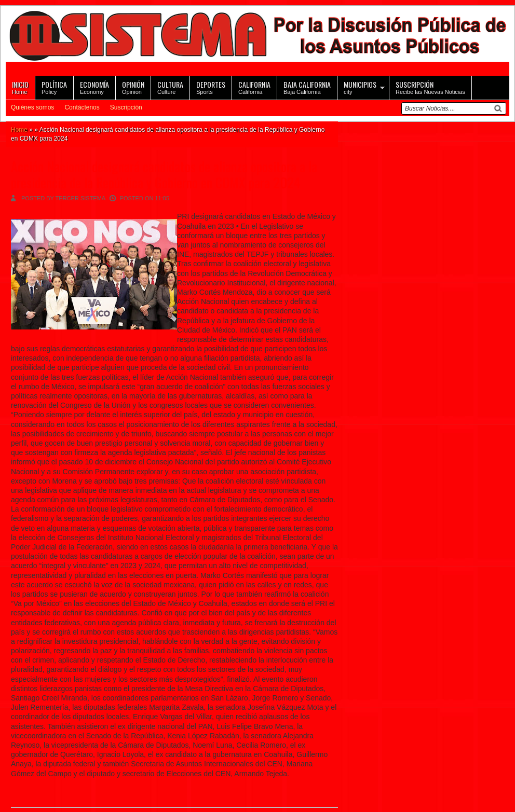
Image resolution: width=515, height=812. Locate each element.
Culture (170, 87)
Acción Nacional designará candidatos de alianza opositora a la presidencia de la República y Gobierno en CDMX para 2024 (164, 174)
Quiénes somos (32, 107)
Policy (54, 87)
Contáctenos (82, 107)
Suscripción (126, 107)
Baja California (307, 87)
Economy (94, 87)
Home (20, 87)
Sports (211, 87)
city (360, 87)
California (254, 87)
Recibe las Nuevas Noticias (430, 87)
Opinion (133, 87)
